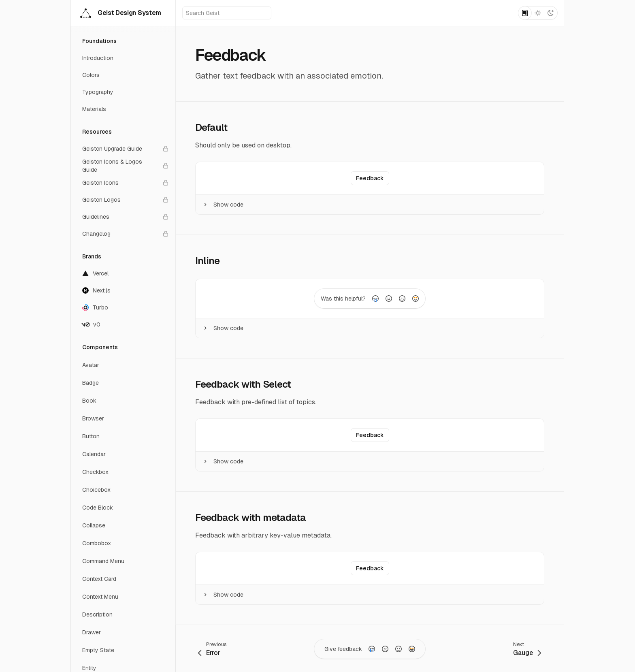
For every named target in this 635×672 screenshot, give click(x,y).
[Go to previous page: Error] (212, 649)
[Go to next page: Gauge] (527, 649)
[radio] (375, 299)
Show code (223, 205)
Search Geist (227, 13)
